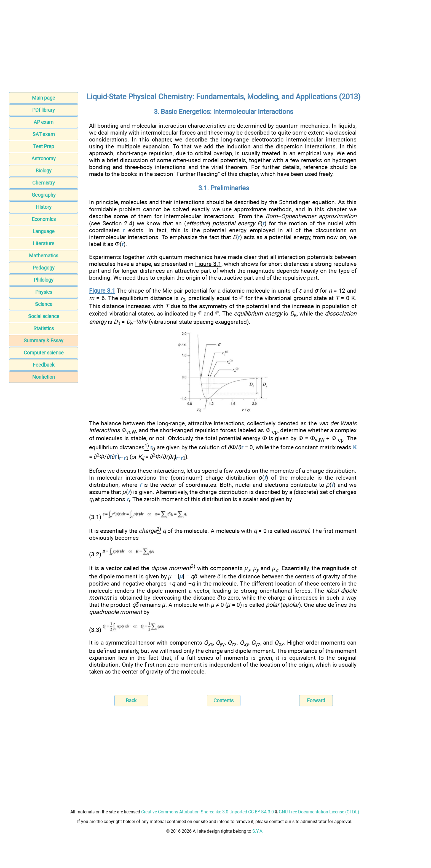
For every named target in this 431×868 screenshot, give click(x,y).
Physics (44, 292)
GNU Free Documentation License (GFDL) (319, 812)
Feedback (44, 365)
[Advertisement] (216, 48)
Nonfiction (44, 377)
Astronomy (44, 158)
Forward (316, 700)
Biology (44, 171)
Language (44, 231)
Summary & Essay (44, 340)
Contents (223, 700)
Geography (44, 195)
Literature (44, 243)
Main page (44, 98)
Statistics (44, 328)
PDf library (44, 110)
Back (131, 700)
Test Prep (44, 146)
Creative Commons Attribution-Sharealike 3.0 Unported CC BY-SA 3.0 (208, 812)
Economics (44, 219)
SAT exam (44, 134)
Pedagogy (44, 268)
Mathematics (44, 256)
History (44, 207)
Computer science (44, 353)
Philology (44, 280)
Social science (44, 316)
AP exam (44, 122)
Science (44, 304)
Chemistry (44, 183)
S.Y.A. (258, 831)
